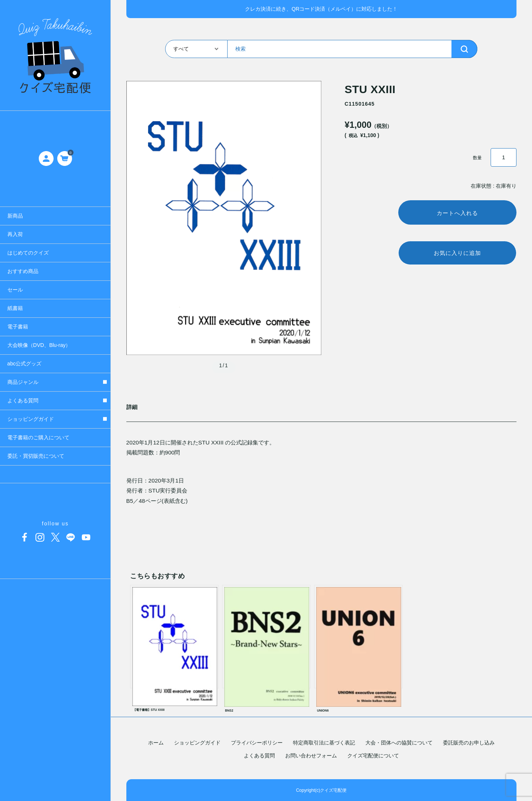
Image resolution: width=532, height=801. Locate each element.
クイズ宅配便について (373, 756)
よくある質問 (259, 756)
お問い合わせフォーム (311, 756)
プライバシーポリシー (257, 743)
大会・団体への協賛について (399, 743)
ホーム (156, 743)
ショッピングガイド (197, 743)
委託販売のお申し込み (469, 743)
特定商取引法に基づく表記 (324, 743)
